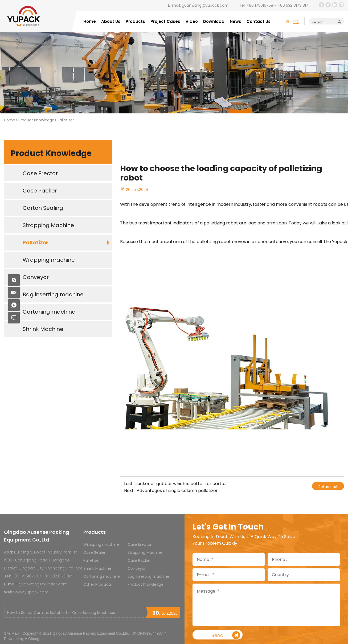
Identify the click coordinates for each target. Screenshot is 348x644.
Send (236, 635)
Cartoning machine (102, 576)
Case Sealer (94, 552)
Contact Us (259, 21)
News (236, 21)
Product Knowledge (36, 120)
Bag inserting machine (148, 576)
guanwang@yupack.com (205, 5)
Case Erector (140, 544)
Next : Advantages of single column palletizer (171, 491)
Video (192, 21)
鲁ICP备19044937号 (150, 633)
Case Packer (139, 560)
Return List (328, 487)
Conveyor (137, 568)
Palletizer (66, 120)
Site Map (11, 633)
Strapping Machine (145, 552)
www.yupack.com (32, 592)
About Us (111, 21)
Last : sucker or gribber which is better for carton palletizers (176, 484)
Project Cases (165, 21)
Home (90, 21)
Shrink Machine (97, 568)
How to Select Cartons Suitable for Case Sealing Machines (61, 613)
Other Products (98, 584)
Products (135, 21)
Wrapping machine (101, 544)
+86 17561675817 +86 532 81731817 (277, 5)
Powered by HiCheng (22, 639)
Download (214, 21)
